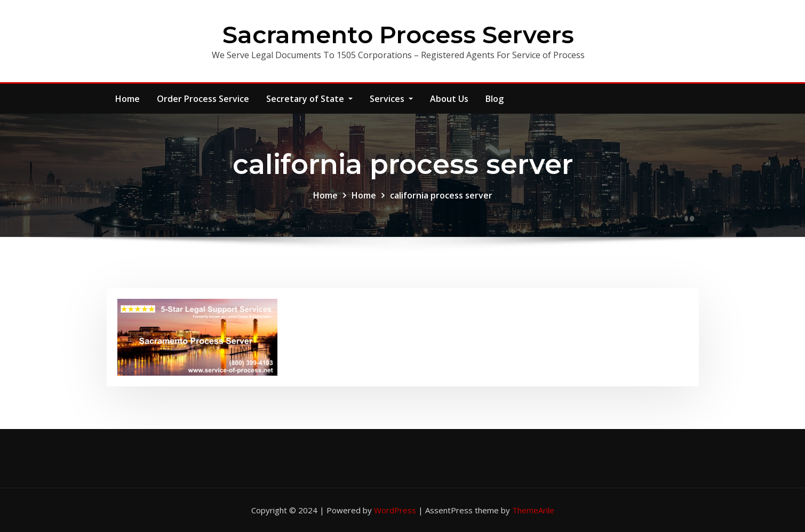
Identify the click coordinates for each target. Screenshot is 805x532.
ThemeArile (533, 510)
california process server (441, 195)
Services (391, 99)
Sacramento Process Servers (398, 34)
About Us (449, 99)
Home (127, 99)
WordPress (395, 510)
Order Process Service (203, 99)
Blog (495, 99)
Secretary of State (309, 99)
